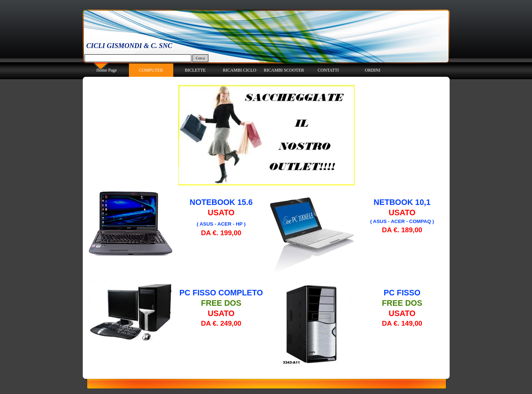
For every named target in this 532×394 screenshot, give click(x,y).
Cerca (200, 58)
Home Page (107, 70)
